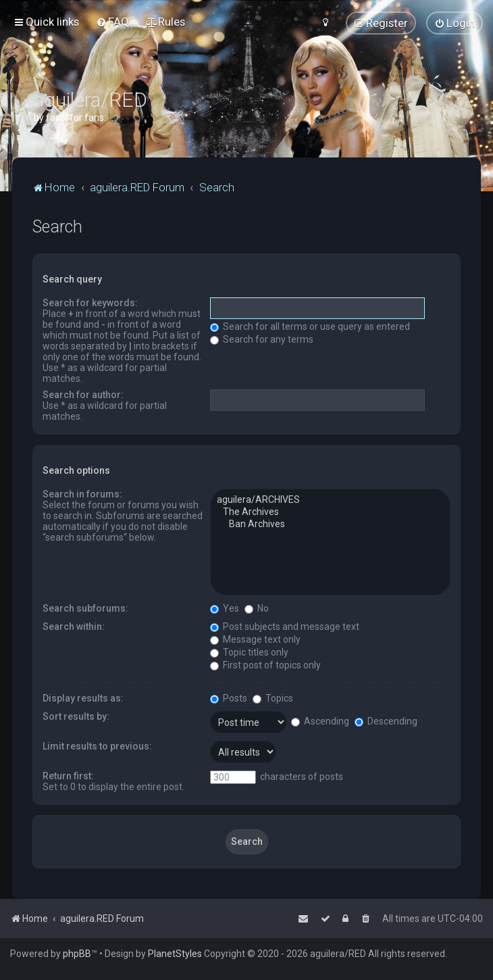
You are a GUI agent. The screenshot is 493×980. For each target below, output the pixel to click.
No (257, 608)
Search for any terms (262, 339)
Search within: (74, 627)
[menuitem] (112, 22)
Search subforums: (85, 608)
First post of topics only (265, 665)
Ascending (320, 721)
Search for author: (83, 395)
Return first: (68, 776)
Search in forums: (82, 494)
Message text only (255, 639)
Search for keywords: (90, 303)
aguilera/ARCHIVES (330, 500)
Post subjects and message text (285, 627)
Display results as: (83, 698)
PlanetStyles (175, 954)
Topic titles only (249, 652)
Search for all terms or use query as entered (310, 326)
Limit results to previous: (97, 746)
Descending (386, 721)
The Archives (330, 512)
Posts (229, 698)
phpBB (77, 954)
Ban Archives (330, 524)
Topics (273, 698)
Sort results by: (76, 716)
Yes (225, 608)
